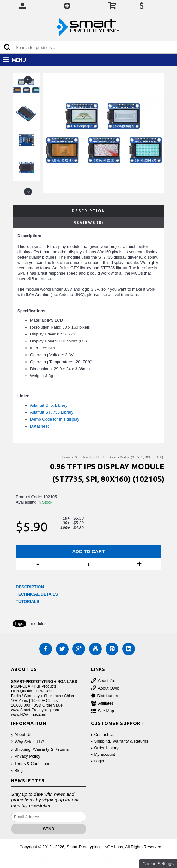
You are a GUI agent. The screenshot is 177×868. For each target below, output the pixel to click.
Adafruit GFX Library (49, 405)
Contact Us (103, 734)
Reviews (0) (88, 222)
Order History (105, 748)
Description (88, 211)
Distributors (105, 696)
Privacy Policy (26, 757)
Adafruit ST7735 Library (52, 412)
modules (39, 623)
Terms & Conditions (31, 764)
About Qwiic (105, 688)
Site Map (103, 711)
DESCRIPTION (30, 587)
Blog (17, 771)
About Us (21, 735)
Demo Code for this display (55, 419)
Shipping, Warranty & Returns (40, 750)
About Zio (103, 681)
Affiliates (102, 704)
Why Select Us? (27, 742)
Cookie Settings (158, 864)
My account (103, 754)
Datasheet (39, 426)
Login (98, 761)
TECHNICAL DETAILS (37, 594)
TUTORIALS (27, 601)
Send (49, 829)
